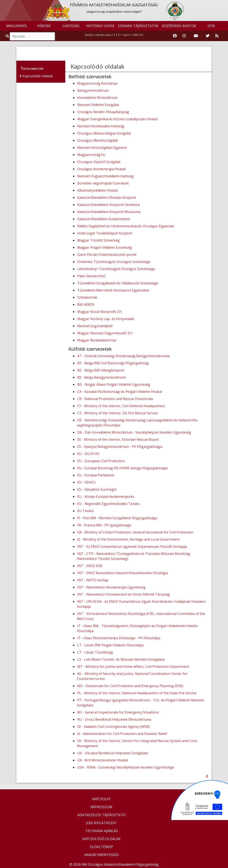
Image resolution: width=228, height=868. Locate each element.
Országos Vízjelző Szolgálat (99, 162)
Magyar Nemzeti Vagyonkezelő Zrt (105, 333)
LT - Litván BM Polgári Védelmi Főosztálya (110, 645)
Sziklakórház (87, 297)
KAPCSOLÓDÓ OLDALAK (101, 839)
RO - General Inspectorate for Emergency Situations (118, 712)
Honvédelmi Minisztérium (97, 98)
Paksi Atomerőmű (91, 276)
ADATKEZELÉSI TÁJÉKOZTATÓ (101, 815)
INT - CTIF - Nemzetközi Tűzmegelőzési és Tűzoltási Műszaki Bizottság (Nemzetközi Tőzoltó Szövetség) (133, 556)
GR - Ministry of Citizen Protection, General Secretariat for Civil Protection (135, 532)
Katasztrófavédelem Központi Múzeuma (109, 212)
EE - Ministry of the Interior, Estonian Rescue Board (118, 439)
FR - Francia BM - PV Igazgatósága (104, 525)
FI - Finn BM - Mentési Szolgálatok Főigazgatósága (117, 518)
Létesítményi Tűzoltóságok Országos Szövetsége (116, 269)
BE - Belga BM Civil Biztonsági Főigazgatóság (113, 363)
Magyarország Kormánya (97, 83)
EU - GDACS (86, 482)
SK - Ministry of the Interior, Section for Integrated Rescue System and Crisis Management (137, 743)
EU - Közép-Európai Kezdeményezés (106, 497)
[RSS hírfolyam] (217, 36)
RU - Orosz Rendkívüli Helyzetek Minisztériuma (114, 719)
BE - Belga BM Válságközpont (101, 370)
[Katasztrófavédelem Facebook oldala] (175, 36)
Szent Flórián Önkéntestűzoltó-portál (107, 255)
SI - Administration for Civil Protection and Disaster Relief (122, 734)
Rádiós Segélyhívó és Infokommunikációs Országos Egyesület (126, 226)
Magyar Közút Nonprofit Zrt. (100, 312)
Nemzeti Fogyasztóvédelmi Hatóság (105, 176)
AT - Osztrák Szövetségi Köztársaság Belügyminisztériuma (123, 356)
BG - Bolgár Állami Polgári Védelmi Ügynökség (114, 384)
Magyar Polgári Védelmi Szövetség (105, 247)
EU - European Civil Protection (101, 461)
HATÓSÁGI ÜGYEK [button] (100, 26)
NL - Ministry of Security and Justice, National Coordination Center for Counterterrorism (132, 676)
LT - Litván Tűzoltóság (95, 652)
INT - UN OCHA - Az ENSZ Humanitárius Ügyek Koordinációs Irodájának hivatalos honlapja (141, 604)
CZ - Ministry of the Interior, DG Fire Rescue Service (118, 413)
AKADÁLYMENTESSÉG (102, 855)
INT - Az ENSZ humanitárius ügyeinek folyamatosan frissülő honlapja (132, 546)
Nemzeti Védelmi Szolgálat (98, 105)
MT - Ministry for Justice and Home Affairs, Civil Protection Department (133, 667)
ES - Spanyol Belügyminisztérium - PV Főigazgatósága (120, 447)
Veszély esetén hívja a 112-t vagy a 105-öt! (114, 35)
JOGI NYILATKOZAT (102, 823)
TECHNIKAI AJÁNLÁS (102, 831)
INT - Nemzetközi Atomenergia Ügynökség (111, 587)
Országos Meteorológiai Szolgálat (104, 133)
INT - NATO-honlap (93, 580)
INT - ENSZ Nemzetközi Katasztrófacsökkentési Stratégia (123, 573)
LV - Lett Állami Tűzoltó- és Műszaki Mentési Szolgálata (121, 659)
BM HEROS (86, 305)
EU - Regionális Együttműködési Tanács (108, 504)
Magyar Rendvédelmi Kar (97, 340)
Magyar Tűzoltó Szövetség (98, 240)
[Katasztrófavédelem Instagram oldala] (184, 36)
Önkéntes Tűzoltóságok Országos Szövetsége (114, 262)
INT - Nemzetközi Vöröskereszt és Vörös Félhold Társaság (124, 594)
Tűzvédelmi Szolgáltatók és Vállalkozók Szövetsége (118, 283)
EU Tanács (86, 511)
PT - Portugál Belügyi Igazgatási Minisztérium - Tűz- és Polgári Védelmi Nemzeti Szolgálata (140, 703)
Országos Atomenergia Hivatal (101, 169)
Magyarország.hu (91, 155)
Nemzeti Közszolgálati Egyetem (102, 148)
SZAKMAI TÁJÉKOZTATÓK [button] (138, 26)
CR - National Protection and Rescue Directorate (115, 399)
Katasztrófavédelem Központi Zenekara (109, 205)
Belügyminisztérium (93, 90)
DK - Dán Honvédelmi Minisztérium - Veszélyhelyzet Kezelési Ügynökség (134, 432)
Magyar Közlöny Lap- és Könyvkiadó (106, 319)
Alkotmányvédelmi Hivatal (98, 190)
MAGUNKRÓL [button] (17, 26)
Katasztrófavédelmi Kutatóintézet (104, 219)
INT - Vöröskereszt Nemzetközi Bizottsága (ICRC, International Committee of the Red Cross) (141, 616)
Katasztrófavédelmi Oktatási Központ (107, 197)
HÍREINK (44, 26)
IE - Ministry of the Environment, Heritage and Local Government (128, 539)
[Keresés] (32, 36)
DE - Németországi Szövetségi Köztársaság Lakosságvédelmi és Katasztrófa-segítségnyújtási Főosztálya (138, 423)
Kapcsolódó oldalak (97, 66)
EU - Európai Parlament (96, 475)
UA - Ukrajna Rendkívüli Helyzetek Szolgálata (113, 753)
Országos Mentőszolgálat (98, 140)
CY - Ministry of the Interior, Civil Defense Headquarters (121, 406)
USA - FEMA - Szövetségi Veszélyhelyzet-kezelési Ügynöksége (126, 767)
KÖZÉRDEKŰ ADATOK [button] (179, 26)
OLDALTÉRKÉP (102, 847)
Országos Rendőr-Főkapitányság (103, 112)
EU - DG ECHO (88, 454)
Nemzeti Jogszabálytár (95, 326)
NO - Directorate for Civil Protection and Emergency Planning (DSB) (130, 686)
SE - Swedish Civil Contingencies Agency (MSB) (113, 727)
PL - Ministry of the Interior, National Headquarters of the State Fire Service (137, 693)
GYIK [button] (211, 26)
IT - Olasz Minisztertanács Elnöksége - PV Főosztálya (119, 638)
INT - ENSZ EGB (90, 566)
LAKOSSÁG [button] (71, 26)
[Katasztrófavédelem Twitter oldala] (208, 36)
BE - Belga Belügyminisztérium (102, 377)
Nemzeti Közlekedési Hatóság (101, 126)
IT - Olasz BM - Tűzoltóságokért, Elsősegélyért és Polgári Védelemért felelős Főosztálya (137, 628)
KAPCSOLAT (102, 799)
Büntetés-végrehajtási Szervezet (103, 183)
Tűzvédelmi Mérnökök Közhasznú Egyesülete (113, 290)
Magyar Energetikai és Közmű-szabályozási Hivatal (117, 119)
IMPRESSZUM (101, 807)
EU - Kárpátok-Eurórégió (97, 489)
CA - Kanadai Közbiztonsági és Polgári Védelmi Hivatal (120, 392)
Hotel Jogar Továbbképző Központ (105, 233)
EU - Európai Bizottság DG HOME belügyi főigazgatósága (122, 468)
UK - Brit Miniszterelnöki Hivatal (103, 760)
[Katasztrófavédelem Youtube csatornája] (196, 36)
